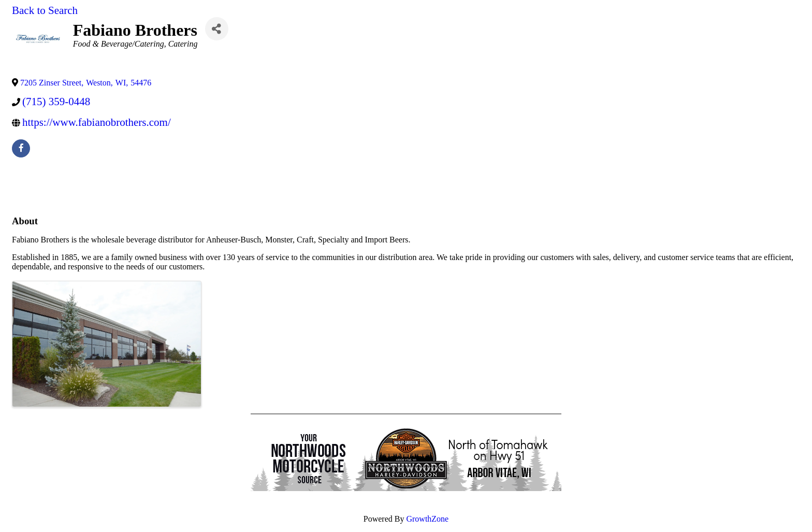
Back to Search (45, 10)
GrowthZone (427, 519)
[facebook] (21, 148)
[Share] (217, 29)
